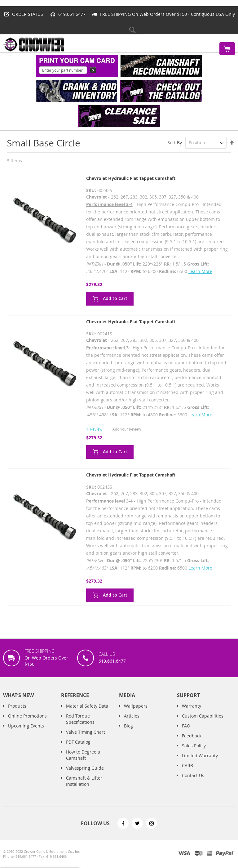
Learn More (200, 271)
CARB (187, 765)
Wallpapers (136, 706)
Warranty (192, 706)
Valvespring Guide (85, 768)
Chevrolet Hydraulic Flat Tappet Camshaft (131, 178)
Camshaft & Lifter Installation (84, 781)
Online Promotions (27, 716)
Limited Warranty (200, 756)
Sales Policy (194, 746)
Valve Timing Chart (86, 732)
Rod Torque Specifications (80, 719)
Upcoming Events (26, 726)
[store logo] (34, 45)
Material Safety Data (87, 706)
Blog (128, 726)
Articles (132, 716)
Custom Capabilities (203, 716)
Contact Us (193, 775)
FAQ (186, 726)
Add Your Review (127, 429)
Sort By (175, 143)
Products (17, 706)
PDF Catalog (78, 742)
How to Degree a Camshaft (83, 755)
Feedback (192, 736)
